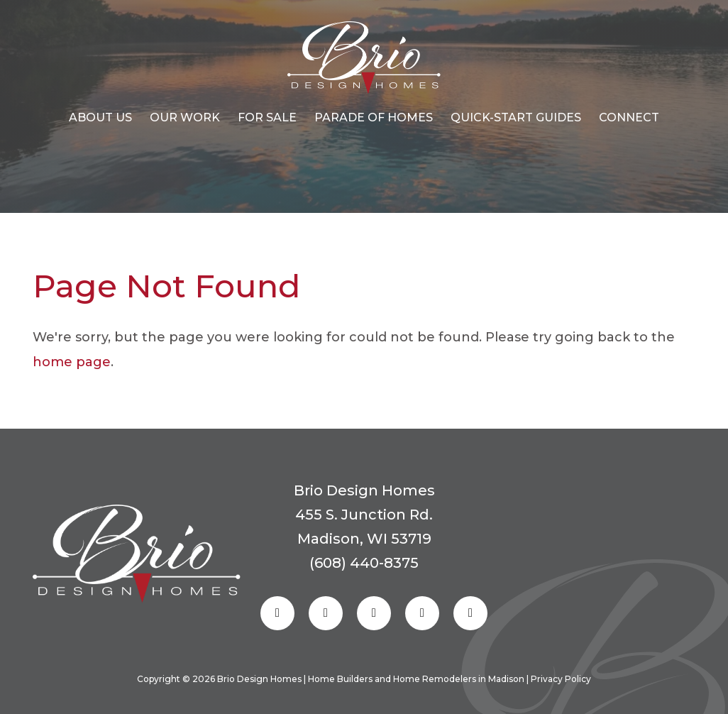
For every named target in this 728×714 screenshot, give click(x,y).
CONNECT (629, 117)
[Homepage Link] (364, 58)
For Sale (267, 117)
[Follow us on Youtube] (470, 613)
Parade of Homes (374, 117)
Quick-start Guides (516, 117)
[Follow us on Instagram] (326, 613)
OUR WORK (185, 117)
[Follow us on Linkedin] (422, 613)
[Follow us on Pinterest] (374, 613)
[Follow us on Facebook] (277, 613)
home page (72, 362)
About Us (100, 117)
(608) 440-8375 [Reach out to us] (364, 563)
